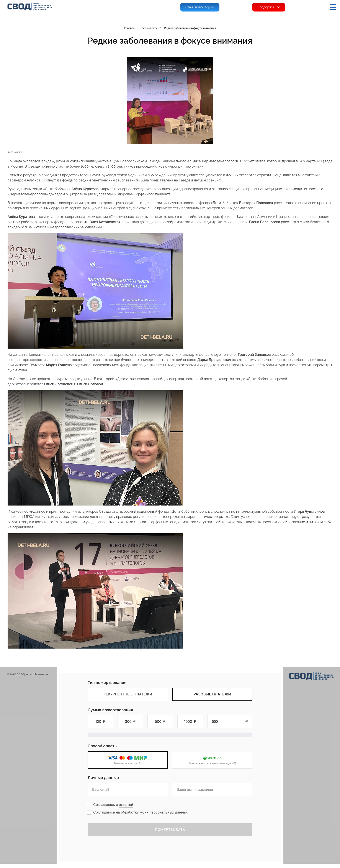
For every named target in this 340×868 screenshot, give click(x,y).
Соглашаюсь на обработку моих (140, 812)
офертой (126, 805)
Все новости (150, 28)
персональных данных (168, 812)
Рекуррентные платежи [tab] (128, 694)
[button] (100, 722)
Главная (129, 28)
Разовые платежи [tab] (212, 694)
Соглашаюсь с (113, 805)
